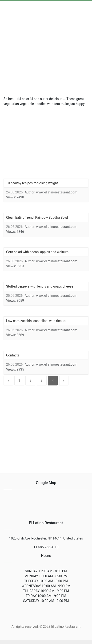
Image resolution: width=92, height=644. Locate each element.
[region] (48, 49)
